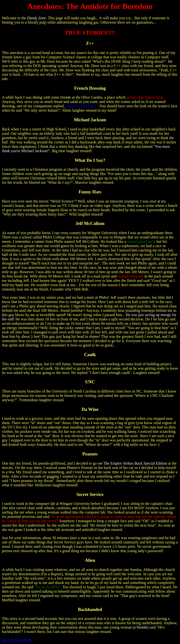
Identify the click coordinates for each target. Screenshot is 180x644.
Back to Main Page (17, 640)
